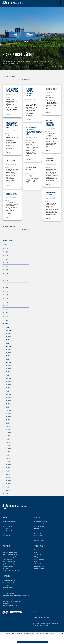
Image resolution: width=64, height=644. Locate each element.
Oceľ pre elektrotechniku (9, 561)
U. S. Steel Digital (7, 526)
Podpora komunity (39, 559)
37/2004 (8, 375)
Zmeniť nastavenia (32, 639)
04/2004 (8, 481)
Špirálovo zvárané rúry (9, 564)
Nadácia (36, 561)
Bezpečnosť (6, 529)
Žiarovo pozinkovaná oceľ (10, 554)
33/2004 (8, 388)
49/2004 (8, 337)
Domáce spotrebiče (39, 524)
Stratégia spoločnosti (8, 524)
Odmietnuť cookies (32, 636)
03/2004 (8, 484)
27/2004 (8, 407)
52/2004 (8, 327)
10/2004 (8, 461)
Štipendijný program (39, 568)
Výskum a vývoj (38, 536)
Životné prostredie (8, 531)
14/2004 (8, 449)
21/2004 (8, 426)
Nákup (35, 550)
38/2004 (8, 372)
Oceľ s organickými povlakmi (10, 557)
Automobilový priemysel (40, 522)
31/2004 (8, 394)
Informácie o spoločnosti (9, 522)
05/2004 (8, 477)
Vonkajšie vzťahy (7, 536)
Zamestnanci (37, 554)
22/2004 (8, 423)
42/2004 (8, 359)
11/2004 (8, 458)
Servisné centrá (38, 533)
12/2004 (8, 455)
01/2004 (8, 490)
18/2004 (8, 436)
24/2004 (8, 417)
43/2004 (8, 356)
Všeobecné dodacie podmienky (11, 571)
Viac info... (53, 633)
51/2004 (8, 330)
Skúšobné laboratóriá (39, 540)
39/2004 (8, 369)
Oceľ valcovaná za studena (10, 552)
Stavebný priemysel (39, 531)
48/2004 (8, 340)
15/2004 (8, 445)
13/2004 (8, 452)
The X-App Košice (45, 62)
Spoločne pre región (39, 566)
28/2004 (8, 404)
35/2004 (8, 381)
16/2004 (8, 442)
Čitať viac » (9, 115)
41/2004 (8, 362)
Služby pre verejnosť (39, 557)
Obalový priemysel (39, 526)
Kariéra (36, 552)
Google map (18, 601)
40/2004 (8, 365)
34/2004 (8, 385)
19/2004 (8, 433)
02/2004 (8, 487)
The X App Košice (16, 612)
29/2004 (8, 401)
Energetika (36, 529)
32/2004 (8, 391)
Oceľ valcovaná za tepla (9, 550)
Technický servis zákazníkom (41, 538)
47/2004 (8, 343)
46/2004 (8, 346)
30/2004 (8, 397)
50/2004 (8, 333)
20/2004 (8, 429)
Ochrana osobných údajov (41, 618)
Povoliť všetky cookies (32, 642)
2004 (60, 66)
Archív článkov (51, 66)
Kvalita (5, 533)
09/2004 (8, 465)
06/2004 (8, 474)
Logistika (5, 568)
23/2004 (8, 420)
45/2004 (8, 349)
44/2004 (8, 353)
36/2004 (8, 378)
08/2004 (8, 468)
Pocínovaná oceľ (7, 559)
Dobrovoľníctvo (38, 564)
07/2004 (8, 471)
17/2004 (8, 439)
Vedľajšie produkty (8, 566)
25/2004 (8, 413)
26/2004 (8, 410)
